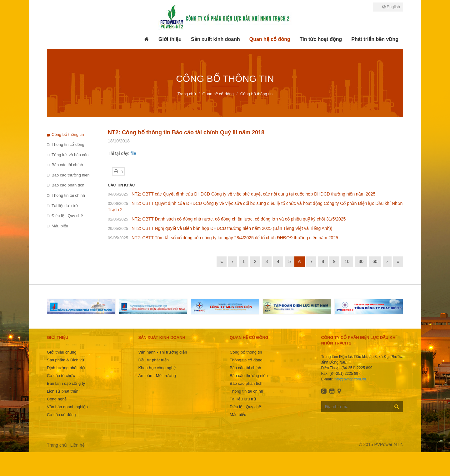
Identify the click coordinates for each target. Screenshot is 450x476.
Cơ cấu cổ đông (61, 415)
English (391, 7)
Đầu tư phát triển (153, 360)
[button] (170, 39)
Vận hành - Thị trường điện (162, 352)
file (133, 153)
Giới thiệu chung (62, 352)
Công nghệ (57, 399)
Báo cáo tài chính (67, 165)
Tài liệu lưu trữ (65, 206)
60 (375, 261)
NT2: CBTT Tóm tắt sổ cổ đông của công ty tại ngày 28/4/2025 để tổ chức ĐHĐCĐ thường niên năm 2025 (223, 238)
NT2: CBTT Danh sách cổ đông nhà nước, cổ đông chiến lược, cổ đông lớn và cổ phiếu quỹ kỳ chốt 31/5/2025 (227, 219)
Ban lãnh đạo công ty (66, 383)
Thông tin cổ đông (68, 144)
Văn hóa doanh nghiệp (67, 407)
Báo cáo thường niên (71, 175)
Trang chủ (57, 445)
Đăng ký (397, 406)
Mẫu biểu (60, 226)
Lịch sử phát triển (63, 391)
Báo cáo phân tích (68, 185)
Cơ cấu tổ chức (61, 376)
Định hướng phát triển (67, 368)
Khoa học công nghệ (157, 368)
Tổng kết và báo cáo (70, 155)
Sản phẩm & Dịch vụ (65, 360)
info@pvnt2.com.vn (350, 379)
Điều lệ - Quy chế (67, 216)
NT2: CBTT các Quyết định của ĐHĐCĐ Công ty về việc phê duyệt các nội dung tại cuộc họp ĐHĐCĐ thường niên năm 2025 (242, 194)
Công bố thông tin (68, 134)
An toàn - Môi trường (157, 376)
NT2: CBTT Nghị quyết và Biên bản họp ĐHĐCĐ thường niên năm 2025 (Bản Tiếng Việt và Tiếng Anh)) (220, 228)
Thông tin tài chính (68, 195)
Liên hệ (77, 445)
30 (361, 261)
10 (347, 261)
